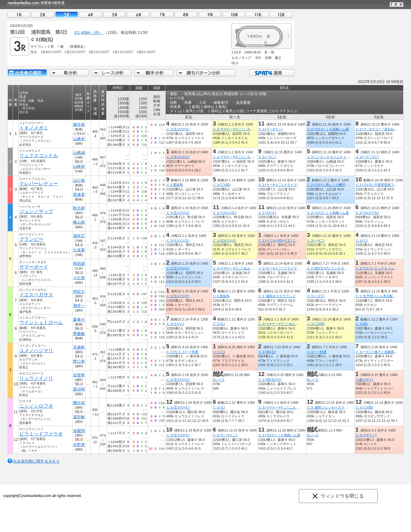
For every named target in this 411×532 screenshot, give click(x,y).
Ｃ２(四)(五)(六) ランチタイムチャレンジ (337, 268)
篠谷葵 (79, 124)
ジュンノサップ (36, 211)
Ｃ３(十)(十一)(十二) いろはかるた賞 (240, 129)
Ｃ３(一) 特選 (317, 352)
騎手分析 (154, 73)
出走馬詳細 (27, 73)
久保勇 (79, 250)
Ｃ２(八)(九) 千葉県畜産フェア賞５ (381, 185)
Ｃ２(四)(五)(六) (270, 380)
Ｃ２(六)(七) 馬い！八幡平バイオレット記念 (339, 185)
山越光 (79, 139)
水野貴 (79, 445)
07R (162, 15)
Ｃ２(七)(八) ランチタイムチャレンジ (383, 268)
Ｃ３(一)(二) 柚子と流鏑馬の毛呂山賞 (383, 352)
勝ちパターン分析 (206, 73)
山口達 (79, 180)
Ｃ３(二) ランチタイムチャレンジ (332, 157)
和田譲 (79, 264)
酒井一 (79, 306)
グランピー (31, 239)
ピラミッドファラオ (41, 434)
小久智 (79, 278)
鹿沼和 (79, 389)
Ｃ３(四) (362, 324)
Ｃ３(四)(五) (267, 352)
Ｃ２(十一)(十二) (271, 129)
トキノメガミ (34, 128)
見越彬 (79, 347)
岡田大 (79, 292)
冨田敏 (79, 417)
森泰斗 (79, 319)
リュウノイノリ (36, 378)
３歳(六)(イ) (364, 380)
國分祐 (79, 403)
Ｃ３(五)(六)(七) (178, 129)
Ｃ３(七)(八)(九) (224, 213)
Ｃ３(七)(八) (175, 324)
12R (281, 15)
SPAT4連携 (271, 73)
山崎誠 (79, 153)
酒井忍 (79, 236)
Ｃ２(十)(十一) (366, 435)
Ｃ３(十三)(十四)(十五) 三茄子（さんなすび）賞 (294, 241)
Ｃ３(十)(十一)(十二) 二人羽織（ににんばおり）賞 (295, 407)
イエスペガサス (36, 295)
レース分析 (112, 73)
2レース (219, 380)
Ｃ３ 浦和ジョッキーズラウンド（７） (336, 407)
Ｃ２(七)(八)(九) (367, 213)
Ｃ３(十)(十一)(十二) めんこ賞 (235, 268)
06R (138, 15)
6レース (313, 380)
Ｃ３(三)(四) (222, 185)
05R (114, 15)
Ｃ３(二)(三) (316, 296)
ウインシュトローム (41, 322)
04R (91, 15)
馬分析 (69, 73)
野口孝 (79, 361)
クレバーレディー (39, 184)
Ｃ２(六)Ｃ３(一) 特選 (182, 352)
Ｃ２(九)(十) (267, 213)
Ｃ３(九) (219, 324)
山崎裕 (79, 166)
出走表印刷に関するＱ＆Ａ (36, 461)
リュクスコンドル (39, 156)
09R (210, 15)
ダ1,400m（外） (89, 32)
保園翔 (79, 431)
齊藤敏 (79, 334)
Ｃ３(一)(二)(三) (367, 157)
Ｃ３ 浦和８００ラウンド (277, 296)
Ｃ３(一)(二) (267, 157)
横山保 (79, 222)
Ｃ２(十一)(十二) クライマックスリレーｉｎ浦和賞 (296, 185)
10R (234, 15)
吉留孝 (79, 375)
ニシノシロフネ (36, 406)
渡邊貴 (79, 194)
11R (257, 15)
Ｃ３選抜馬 (175, 185)
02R (43, 15)
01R (19, 15)
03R (67, 15)
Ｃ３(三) (362, 241)
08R (186, 15)
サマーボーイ (34, 267)
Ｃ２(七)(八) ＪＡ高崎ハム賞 (328, 129)
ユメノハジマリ (36, 350)
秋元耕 (79, 208)
